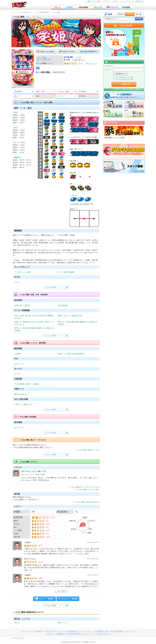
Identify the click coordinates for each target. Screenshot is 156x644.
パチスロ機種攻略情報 (42, 13)
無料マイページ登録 (93, 1)
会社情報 (118, 632)
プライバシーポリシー (85, 632)
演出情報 (82, 92)
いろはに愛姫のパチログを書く (87, 490)
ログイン (106, 1)
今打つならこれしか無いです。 (34, 471)
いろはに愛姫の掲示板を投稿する (86, 502)
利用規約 (72, 632)
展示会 (17, 623)
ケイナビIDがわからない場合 (123, 77)
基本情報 (18, 92)
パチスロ (64, 632)
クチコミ (61, 96)
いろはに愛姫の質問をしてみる (87, 450)
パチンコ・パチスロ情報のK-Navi (22, 13)
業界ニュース (63, 623)
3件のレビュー (91, 63)
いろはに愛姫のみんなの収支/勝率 (44, 58)
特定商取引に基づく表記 (104, 632)
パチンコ (56, 632)
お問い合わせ (138, 1)
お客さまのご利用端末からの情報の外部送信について (66, 634)
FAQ (115, 1)
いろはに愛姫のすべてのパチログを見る (84, 487)
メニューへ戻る (50, 287)
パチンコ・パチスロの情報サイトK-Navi (36, 632)
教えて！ (18, 96)
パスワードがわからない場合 (123, 79)
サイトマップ (125, 1)
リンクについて (129, 632)
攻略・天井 (40, 92)
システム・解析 (63, 92)
